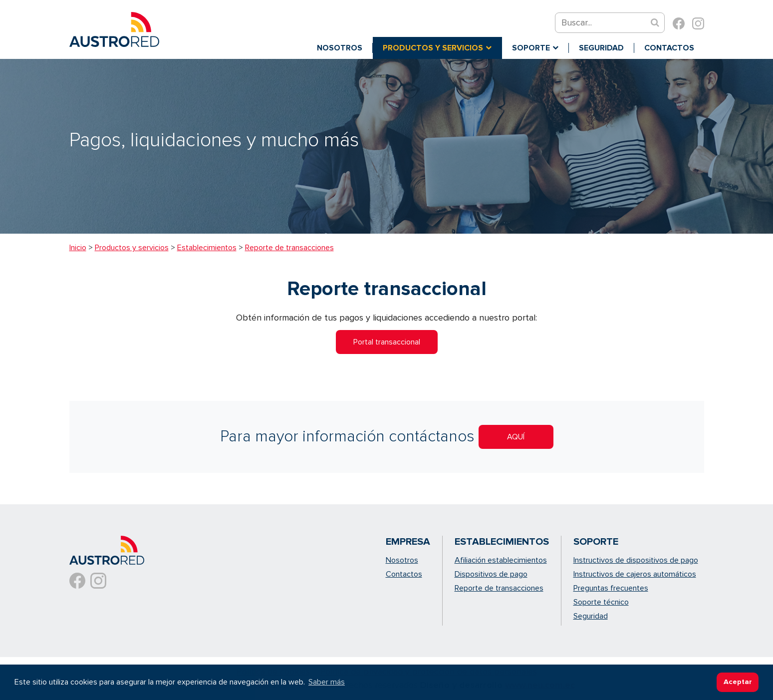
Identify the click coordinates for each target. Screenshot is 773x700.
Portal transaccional (387, 342)
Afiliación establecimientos (501, 560)
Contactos (404, 574)
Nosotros (402, 560)
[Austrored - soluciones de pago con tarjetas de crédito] (114, 28)
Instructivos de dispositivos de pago (636, 560)
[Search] (605, 23)
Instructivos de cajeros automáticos (635, 574)
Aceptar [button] (738, 682)
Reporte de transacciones (499, 588)
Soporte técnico (601, 602)
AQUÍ (516, 437)
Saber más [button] (327, 682)
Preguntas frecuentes (611, 588)
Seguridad (591, 616)
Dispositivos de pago (491, 574)
